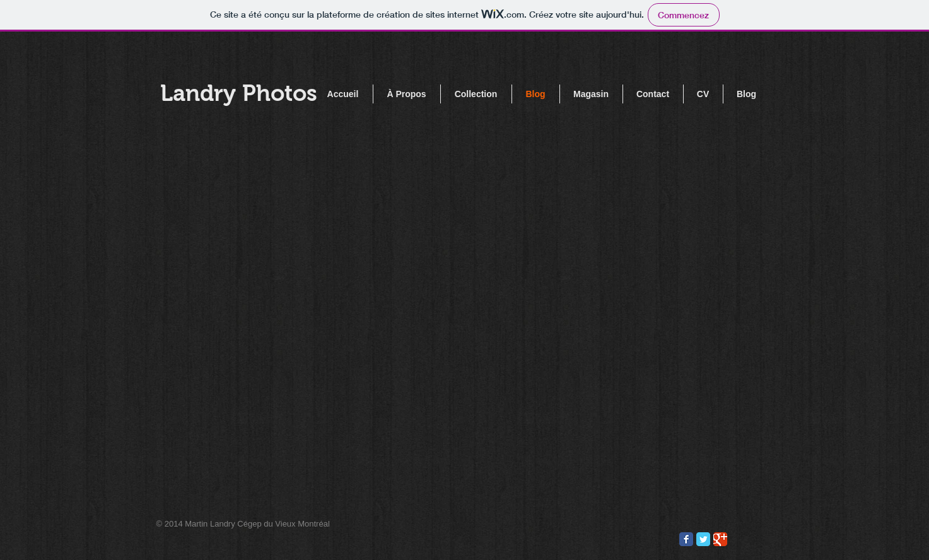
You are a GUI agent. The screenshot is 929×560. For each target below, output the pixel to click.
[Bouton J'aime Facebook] (612, 540)
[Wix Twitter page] (703, 539)
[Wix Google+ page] (720, 539)
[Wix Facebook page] (686, 539)
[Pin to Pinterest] (660, 540)
